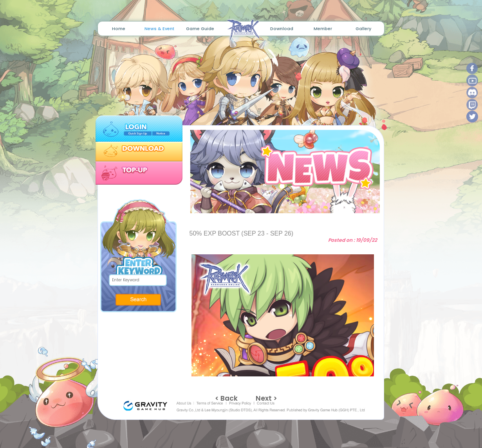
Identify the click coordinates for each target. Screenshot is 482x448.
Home (119, 29)
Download (282, 29)
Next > (266, 398)
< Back (226, 398)
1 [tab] (275, 205)
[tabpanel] (283, 172)
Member (323, 29)
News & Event (159, 29)
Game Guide (200, 29)
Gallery (363, 29)
